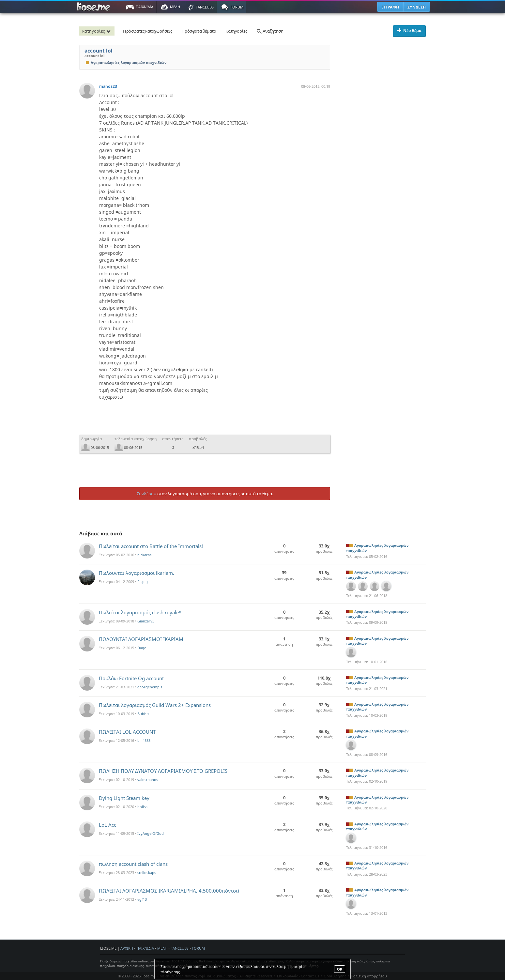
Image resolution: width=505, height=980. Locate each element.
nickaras (144, 555)
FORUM (198, 948)
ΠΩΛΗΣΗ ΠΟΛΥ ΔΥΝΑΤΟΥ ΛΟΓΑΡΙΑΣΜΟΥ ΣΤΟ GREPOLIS (163, 771)
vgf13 (142, 899)
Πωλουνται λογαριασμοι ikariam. (137, 573)
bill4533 (144, 740)
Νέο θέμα (409, 31)
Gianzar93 (146, 621)
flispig (143, 582)
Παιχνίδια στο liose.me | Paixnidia (94, 7)
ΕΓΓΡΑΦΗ (390, 7)
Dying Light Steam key (124, 798)
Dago (142, 648)
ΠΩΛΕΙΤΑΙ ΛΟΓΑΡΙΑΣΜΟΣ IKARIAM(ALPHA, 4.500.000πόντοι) (169, 891)
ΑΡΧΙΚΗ (127, 948)
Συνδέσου (146, 494)
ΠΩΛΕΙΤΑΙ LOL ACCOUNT (127, 732)
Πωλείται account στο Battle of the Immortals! (151, 546)
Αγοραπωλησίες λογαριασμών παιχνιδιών (126, 62)
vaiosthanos (148, 780)
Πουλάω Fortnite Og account (131, 678)
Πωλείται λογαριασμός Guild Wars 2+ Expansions (155, 705)
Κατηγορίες (236, 31)
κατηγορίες (98, 31)
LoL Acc (107, 825)
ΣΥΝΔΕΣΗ (417, 7)
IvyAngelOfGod (151, 833)
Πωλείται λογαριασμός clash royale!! (140, 612)
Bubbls (143, 714)
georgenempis (150, 687)
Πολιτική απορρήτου (369, 976)
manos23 (108, 86)
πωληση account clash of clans (133, 864)
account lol (99, 51)
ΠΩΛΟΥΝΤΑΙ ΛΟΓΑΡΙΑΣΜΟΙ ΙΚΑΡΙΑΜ (141, 639)
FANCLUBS (180, 948)
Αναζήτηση (270, 31)
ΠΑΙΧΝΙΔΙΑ (145, 948)
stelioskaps (147, 873)
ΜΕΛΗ (162, 948)
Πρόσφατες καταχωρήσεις (147, 31)
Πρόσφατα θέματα (199, 31)
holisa (142, 807)
